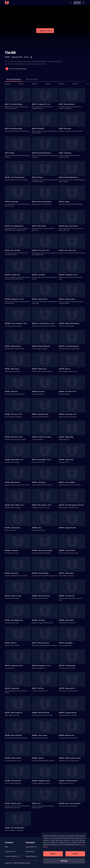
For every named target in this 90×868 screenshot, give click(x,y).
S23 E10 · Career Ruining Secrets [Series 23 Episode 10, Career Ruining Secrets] (15, 177)
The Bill (10, 52)
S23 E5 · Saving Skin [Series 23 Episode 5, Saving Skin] (38, 128)
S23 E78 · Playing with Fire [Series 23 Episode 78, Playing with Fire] (67, 688)
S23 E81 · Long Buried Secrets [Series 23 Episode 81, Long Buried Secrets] (68, 712)
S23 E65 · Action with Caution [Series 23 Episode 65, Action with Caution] (41, 596)
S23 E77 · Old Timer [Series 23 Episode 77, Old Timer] (38, 688)
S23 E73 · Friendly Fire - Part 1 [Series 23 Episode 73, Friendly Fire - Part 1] (14, 665)
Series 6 (75, 84)
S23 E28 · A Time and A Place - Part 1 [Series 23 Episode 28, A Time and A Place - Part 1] (16, 323)
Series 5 (62, 84)
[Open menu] (83, 3)
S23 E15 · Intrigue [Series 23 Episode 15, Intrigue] (64, 201)
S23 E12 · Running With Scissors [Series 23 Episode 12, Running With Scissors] (68, 177)
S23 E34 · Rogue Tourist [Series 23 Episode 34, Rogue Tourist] (12, 369)
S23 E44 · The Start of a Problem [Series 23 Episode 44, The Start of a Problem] (42, 437)
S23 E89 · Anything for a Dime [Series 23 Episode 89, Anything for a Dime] (41, 781)
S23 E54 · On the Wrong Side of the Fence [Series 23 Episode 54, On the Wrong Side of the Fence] (72, 505)
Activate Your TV (10, 851)
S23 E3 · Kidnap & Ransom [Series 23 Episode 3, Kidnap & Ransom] (67, 104)
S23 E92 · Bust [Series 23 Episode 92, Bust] (36, 803)
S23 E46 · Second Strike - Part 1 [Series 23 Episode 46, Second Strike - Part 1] (14, 459)
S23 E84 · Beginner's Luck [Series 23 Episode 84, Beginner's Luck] (67, 735)
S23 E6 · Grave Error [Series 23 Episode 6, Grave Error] (65, 128)
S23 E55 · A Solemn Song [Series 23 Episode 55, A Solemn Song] (12, 528)
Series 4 (48, 84)
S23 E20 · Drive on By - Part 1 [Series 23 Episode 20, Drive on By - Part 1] (41, 250)
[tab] (32, 79)
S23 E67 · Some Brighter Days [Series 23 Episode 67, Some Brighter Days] (14, 620)
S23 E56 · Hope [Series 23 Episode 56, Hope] (37, 528)
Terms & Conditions (11, 856)
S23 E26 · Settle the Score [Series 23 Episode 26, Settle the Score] (40, 299)
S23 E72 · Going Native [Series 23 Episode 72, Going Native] (66, 643)
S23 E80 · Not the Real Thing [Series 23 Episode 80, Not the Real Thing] (41, 712)
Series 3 (35, 84)
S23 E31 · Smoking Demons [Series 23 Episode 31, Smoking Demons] (13, 346)
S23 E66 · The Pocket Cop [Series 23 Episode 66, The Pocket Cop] (67, 596)
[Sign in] (77, 3)
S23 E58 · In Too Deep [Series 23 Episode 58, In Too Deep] (11, 550)
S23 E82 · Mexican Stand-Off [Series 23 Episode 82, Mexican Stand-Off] (13, 735)
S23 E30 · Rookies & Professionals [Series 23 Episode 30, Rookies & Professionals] (69, 323)
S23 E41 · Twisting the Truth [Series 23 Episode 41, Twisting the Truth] (40, 414)
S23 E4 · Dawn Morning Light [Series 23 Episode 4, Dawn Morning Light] (13, 128)
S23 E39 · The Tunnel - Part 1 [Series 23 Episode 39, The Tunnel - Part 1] (67, 391)
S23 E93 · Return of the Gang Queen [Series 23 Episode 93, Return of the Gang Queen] (70, 803)
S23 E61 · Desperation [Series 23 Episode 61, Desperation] (11, 573)
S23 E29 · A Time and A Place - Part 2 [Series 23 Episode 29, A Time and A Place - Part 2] (43, 323)
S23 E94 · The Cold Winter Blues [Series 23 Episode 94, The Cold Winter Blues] (15, 828)
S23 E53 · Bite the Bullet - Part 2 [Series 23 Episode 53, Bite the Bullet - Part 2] (42, 505)
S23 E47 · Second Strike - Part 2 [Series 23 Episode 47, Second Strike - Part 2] (41, 459)
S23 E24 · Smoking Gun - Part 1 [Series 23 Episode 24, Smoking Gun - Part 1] (68, 275)
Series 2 (21, 84)
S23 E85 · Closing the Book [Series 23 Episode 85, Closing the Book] (13, 758)
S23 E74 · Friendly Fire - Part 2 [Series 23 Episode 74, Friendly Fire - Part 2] (41, 665)
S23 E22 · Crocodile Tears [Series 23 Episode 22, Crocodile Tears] (13, 275)
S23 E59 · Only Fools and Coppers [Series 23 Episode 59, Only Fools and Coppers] (42, 550)
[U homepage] (7, 3)
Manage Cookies (31, 856)
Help (6, 847)
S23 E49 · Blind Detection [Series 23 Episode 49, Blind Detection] (13, 482)
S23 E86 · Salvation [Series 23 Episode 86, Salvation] (38, 758)
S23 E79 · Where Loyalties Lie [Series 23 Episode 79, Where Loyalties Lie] (14, 712)
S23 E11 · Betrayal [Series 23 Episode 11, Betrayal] (37, 177)
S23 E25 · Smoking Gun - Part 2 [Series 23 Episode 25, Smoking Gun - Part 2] (14, 299)
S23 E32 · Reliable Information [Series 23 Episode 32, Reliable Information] (41, 346)
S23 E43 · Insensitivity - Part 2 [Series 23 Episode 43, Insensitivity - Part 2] (14, 437)
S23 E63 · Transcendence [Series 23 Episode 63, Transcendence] (66, 573)
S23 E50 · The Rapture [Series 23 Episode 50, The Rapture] (39, 482)
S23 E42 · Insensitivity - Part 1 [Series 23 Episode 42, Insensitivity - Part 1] (68, 414)
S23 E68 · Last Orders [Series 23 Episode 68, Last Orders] (38, 620)
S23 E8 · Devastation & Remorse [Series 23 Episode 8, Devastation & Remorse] (42, 153)
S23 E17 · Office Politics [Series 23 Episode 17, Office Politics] (39, 226)
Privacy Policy (30, 847)
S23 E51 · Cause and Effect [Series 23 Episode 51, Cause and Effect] (67, 482)
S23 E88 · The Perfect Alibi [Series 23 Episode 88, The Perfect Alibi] (13, 781)
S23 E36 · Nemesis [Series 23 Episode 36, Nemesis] (65, 369)
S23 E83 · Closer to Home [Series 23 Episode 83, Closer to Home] (40, 735)
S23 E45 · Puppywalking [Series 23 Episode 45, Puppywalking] (66, 437)
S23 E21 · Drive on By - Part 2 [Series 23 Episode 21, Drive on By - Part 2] (68, 250)
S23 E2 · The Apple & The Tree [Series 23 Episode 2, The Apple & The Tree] (41, 104)
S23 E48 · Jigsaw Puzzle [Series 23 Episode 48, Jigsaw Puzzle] (66, 459)
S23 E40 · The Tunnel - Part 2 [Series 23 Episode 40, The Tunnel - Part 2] (14, 414)
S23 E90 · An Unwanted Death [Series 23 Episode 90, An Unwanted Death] (68, 781)
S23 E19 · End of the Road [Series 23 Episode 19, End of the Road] (13, 250)
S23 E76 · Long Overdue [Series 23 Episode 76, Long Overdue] (12, 688)
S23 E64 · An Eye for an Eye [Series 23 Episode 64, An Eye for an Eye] (13, 596)
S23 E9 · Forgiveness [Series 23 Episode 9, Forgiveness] (65, 153)
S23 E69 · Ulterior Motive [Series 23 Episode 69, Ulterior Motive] (66, 620)
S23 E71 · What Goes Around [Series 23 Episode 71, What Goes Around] (40, 643)
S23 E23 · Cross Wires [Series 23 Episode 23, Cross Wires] (39, 275)
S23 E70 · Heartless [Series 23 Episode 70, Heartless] (11, 643)
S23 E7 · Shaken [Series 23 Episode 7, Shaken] (10, 153)
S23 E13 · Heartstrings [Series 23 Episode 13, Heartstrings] (11, 201)
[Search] (71, 3)
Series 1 (8, 84)
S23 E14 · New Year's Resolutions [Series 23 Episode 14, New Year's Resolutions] (42, 201)
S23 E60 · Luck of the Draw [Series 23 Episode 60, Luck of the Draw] (67, 550)
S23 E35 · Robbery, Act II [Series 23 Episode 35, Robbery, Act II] (39, 369)
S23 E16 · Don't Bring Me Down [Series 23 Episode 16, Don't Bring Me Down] (14, 226)
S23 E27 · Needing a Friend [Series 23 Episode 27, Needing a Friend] (67, 299)
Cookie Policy (30, 851)
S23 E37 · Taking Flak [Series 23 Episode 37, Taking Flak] (11, 391)
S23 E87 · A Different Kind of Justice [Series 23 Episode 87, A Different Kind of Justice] (70, 758)
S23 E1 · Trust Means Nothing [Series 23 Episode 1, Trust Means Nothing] (14, 104)
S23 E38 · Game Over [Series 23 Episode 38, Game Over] (38, 391)
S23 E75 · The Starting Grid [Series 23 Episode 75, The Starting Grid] (67, 665)
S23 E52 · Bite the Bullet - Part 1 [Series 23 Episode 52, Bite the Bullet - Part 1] (14, 505)
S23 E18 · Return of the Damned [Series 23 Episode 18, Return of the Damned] (68, 226)
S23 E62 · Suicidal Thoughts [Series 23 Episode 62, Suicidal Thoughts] (40, 573)
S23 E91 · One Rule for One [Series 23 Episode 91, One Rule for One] (13, 803)
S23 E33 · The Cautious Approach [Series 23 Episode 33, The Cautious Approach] (69, 346)
